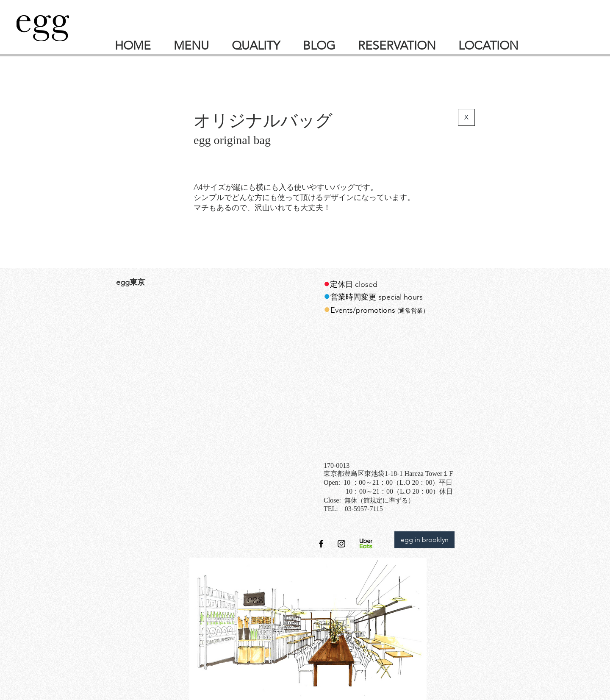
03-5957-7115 (364, 509)
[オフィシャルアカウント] (341, 544)
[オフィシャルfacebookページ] (321, 544)
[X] (466, 117)
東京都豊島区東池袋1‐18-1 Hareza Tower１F (388, 474)
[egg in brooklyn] (424, 540)
